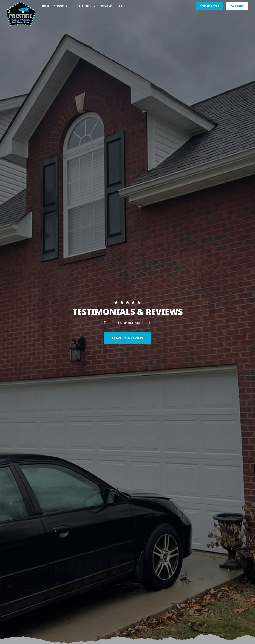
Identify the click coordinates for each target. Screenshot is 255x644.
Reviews (107, 7)
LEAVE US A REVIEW (127, 338)
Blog (122, 7)
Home (45, 7)
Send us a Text (209, 7)
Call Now (237, 7)
